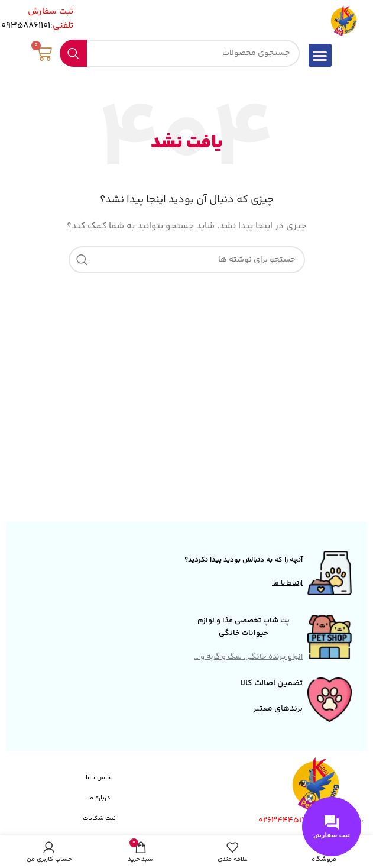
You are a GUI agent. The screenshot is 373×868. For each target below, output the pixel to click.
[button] (320, 55)
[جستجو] (180, 53)
